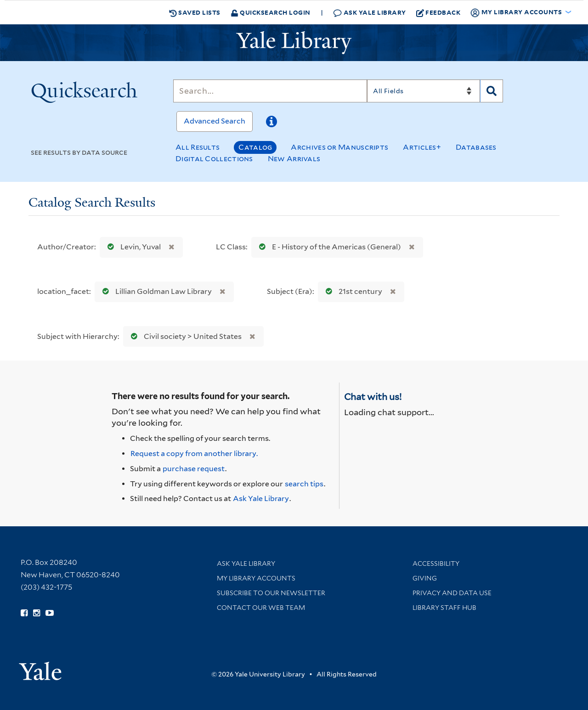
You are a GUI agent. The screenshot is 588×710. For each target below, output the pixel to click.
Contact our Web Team (261, 608)
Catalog (255, 147)
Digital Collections (214, 159)
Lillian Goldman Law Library (155, 291)
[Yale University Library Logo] (294, 43)
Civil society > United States (184, 336)
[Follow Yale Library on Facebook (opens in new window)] (24, 613)
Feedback (438, 12)
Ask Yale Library (370, 13)
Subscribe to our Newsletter (271, 593)
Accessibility (436, 563)
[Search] (270, 91)
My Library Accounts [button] (517, 12)
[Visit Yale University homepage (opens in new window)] (40, 668)
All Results (198, 147)
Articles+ (422, 147)
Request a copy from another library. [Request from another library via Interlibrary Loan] (194, 454)
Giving (425, 578)
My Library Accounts (256, 578)
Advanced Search (215, 121)
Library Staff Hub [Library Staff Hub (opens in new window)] (444, 608)
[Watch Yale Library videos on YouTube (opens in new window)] (50, 613)
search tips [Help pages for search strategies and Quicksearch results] (304, 484)
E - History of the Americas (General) (328, 247)
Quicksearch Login (271, 12)
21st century (352, 291)
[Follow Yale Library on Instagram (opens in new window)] (37, 613)
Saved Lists (195, 12)
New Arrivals (294, 159)
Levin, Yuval (132, 247)
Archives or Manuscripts (339, 147)
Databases (476, 147)
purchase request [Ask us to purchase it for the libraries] (194, 469)
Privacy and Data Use (452, 593)
